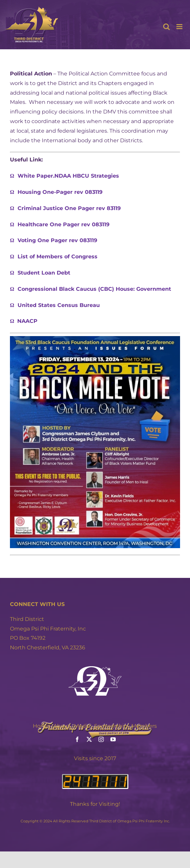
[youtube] (113, 739)
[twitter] (89, 739)
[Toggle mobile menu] (180, 27)
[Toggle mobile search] (166, 27)
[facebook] (77, 739)
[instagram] (101, 739)
